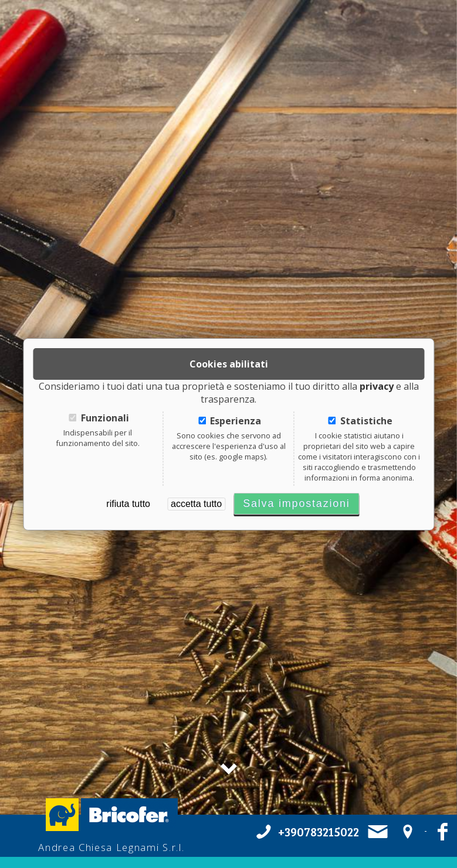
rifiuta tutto (128, 504)
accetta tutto (196, 504)
